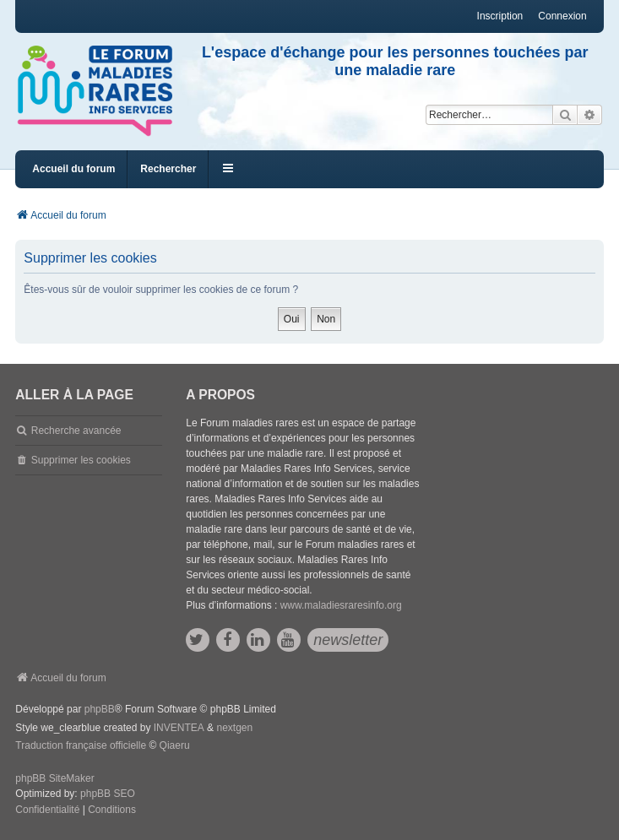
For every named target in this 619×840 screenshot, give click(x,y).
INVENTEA (179, 728)
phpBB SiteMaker (54, 778)
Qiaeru (175, 745)
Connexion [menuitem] (562, 16)
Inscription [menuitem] (500, 16)
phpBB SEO (108, 794)
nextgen (234, 728)
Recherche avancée (76, 431)
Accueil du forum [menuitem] (73, 169)
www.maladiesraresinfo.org (341, 605)
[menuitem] (47, 810)
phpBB (100, 709)
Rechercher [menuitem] (168, 169)
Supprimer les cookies (81, 460)
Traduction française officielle (81, 745)
